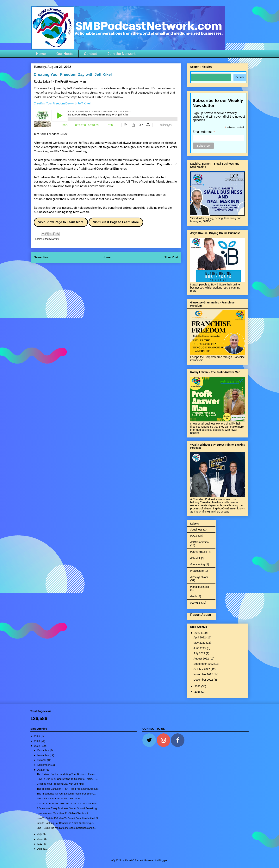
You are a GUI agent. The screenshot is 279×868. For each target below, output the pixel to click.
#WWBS (195, 603)
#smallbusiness (200, 587)
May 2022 (200, 643)
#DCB (194, 536)
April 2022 (200, 637)
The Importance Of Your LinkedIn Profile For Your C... (66, 794)
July (40, 834)
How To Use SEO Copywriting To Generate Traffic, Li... (67, 779)
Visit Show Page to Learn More (61, 222)
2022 (198, 633)
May (40, 844)
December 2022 (204, 680)
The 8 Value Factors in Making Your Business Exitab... (67, 774)
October (42, 760)
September (44, 765)
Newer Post (42, 257)
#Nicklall (195, 558)
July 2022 (200, 653)
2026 (198, 692)
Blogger (163, 860)
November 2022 (204, 674)
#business (196, 530)
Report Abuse (201, 615)
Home (41, 54)
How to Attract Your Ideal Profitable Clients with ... (64, 813)
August (42, 770)
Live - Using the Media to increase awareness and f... (66, 828)
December (44, 750)
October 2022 (202, 669)
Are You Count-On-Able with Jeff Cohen (59, 798)
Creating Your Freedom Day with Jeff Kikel (60, 784)
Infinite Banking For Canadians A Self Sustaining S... (66, 823)
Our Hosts (65, 54)
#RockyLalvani (51, 239)
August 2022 (202, 659)
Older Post (171, 257)
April (40, 849)
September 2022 (204, 664)
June (40, 839)
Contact (90, 54)
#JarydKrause (199, 552)
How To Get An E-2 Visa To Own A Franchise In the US (67, 818)
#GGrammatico (199, 542)
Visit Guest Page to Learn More (116, 222)
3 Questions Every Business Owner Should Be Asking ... (68, 808)
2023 (198, 686)
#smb (194, 596)
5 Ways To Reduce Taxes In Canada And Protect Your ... (68, 803)
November (44, 755)
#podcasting (198, 564)
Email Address (204, 132)
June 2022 (200, 648)
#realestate (197, 571)
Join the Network (122, 54)
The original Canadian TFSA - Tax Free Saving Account (67, 789)
